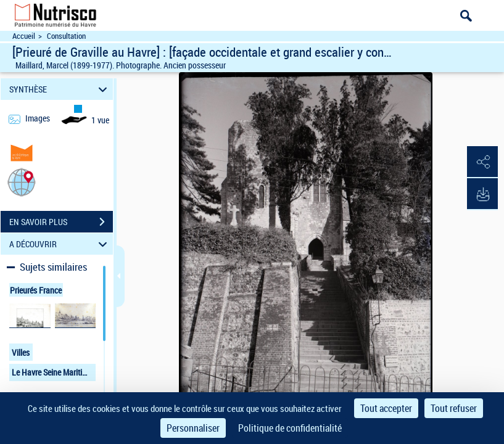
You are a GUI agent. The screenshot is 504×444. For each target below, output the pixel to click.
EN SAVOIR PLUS (61, 222)
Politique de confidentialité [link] (290, 428)
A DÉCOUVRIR (60, 244)
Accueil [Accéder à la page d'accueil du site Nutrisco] (24, 36)
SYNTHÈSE (60, 89)
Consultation (66, 36)
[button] (22, 182)
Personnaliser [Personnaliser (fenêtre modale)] (193, 428)
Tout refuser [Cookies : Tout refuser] (454, 408)
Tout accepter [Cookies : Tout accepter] (386, 408)
